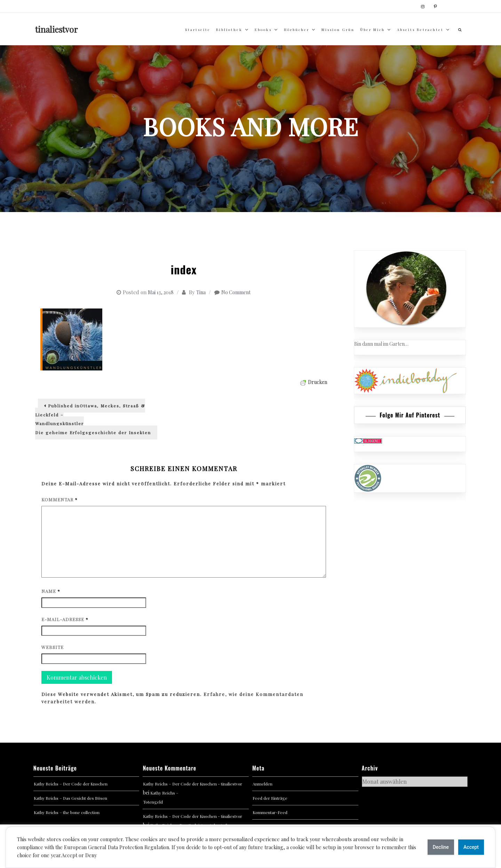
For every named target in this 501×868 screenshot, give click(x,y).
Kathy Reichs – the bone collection (67, 812)
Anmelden (263, 784)
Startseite (198, 30)
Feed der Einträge (270, 798)
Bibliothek (229, 30)
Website (53, 647)
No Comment (236, 292)
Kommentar (59, 499)
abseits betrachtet (420, 30)
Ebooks (263, 30)
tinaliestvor (57, 29)
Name (51, 591)
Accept (471, 847)
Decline (441, 847)
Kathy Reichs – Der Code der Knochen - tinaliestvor (193, 784)
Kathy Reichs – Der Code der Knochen (71, 784)
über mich (372, 30)
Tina (201, 292)
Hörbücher (297, 30)
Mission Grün (338, 30)
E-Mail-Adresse (65, 619)
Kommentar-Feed (270, 812)
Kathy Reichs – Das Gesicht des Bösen (70, 798)
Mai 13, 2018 (161, 292)
